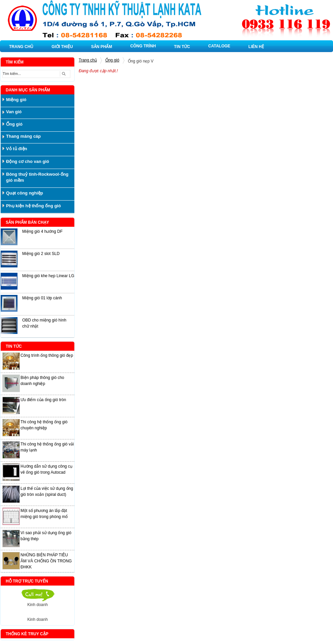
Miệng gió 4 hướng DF (42, 231)
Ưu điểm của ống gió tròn (43, 400)
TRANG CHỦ (21, 47)
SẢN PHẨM (102, 47)
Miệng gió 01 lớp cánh (42, 298)
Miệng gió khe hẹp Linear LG (48, 276)
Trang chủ (88, 60)
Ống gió (112, 60)
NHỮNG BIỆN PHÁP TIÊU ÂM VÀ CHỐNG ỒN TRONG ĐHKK (46, 561)
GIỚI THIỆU (62, 47)
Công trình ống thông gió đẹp (47, 355)
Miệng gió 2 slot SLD (41, 254)
